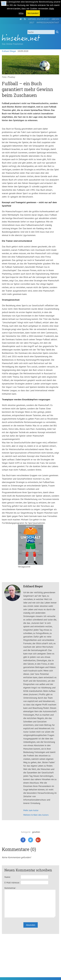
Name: (7, 877)
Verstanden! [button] (33, 13)
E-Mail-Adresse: (12, 883)
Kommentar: (10, 888)
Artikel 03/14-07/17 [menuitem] (39, 19)
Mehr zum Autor (31, 810)
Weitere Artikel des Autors (36, 815)
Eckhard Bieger (9, 51)
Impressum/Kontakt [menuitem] (48, 22)
